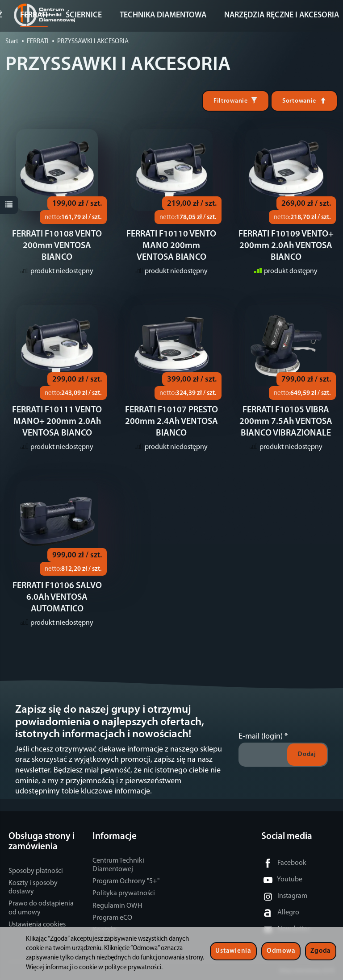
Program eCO (112, 918)
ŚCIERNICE (84, 15)
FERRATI (34, 15)
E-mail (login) (261, 737)
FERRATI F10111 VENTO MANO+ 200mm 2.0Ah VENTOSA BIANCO (57, 422)
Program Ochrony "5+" (126, 881)
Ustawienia (233, 951)
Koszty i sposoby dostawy (33, 887)
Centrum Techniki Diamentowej (118, 865)
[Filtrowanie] (236, 101)
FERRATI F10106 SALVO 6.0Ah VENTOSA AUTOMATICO (57, 598)
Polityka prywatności (124, 893)
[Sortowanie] (304, 101)
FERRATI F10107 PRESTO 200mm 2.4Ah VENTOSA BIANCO (171, 422)
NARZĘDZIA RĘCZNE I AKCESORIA (282, 15)
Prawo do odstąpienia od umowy (41, 908)
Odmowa (281, 951)
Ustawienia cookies (37, 925)
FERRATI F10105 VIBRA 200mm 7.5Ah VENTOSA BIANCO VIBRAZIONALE (286, 422)
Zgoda (321, 951)
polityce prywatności (133, 968)
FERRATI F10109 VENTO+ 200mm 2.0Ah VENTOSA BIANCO (286, 246)
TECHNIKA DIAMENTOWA (163, 15)
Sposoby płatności (36, 871)
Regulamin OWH (117, 906)
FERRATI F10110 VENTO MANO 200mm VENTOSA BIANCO (171, 246)
